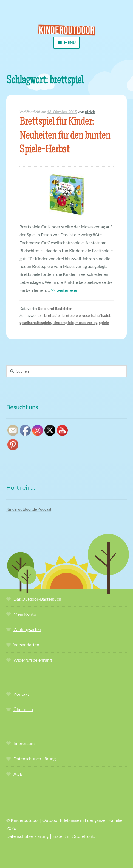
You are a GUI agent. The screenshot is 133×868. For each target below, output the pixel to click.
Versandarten (26, 644)
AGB (18, 774)
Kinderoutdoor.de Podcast (29, 509)
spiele (104, 322)
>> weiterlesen (65, 290)
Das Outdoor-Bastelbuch (37, 599)
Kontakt (21, 694)
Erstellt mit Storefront (73, 836)
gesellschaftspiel (96, 315)
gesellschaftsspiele (35, 322)
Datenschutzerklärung (35, 759)
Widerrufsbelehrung (33, 660)
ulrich (90, 112)
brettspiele (71, 315)
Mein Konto (25, 614)
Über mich (23, 709)
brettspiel (52, 315)
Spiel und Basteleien (55, 308)
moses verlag (86, 322)
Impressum (24, 743)
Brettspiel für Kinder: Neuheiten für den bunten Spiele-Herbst (65, 136)
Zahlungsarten (27, 629)
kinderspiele (63, 322)
